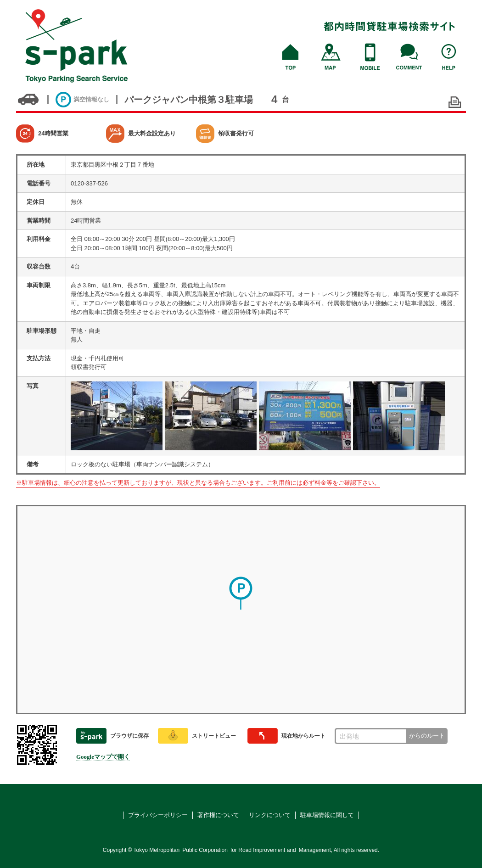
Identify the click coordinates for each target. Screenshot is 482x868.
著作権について (218, 815)
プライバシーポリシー (158, 815)
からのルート (427, 736)
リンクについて (270, 815)
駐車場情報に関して (327, 815)
